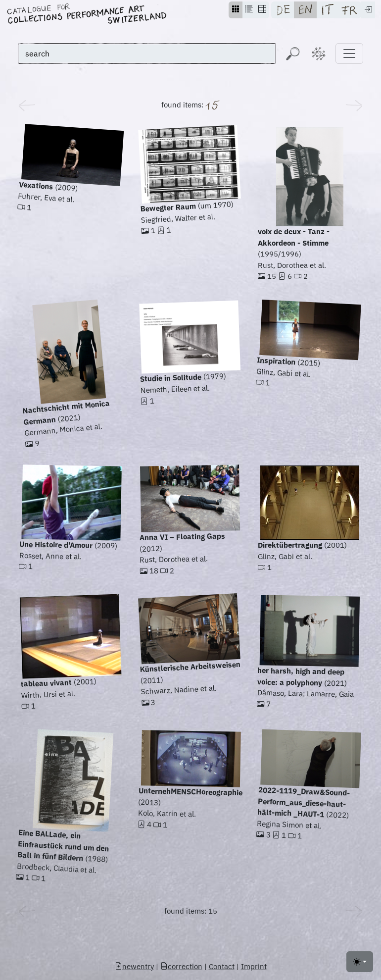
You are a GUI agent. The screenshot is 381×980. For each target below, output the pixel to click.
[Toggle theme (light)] (360, 962)
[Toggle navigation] (349, 53)
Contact (222, 966)
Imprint (254, 966)
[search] (147, 53)
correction (181, 966)
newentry (134, 966)
